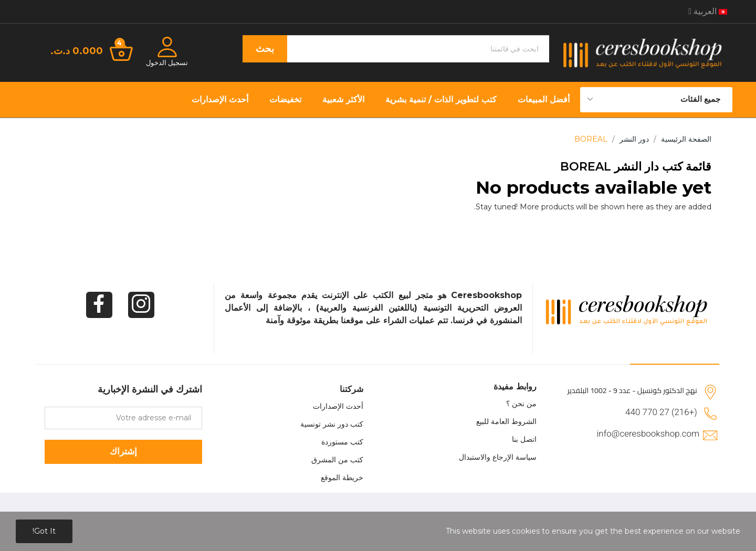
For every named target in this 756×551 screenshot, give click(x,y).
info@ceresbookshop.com (648, 433)
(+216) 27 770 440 (661, 412)
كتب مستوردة (342, 442)
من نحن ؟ (521, 404)
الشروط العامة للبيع (506, 421)
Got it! (44, 531)
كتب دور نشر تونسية (332, 424)
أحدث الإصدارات (338, 406)
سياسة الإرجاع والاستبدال (498, 457)
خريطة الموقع (342, 478)
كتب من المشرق (337, 460)
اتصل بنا (524, 439)
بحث (265, 49)
